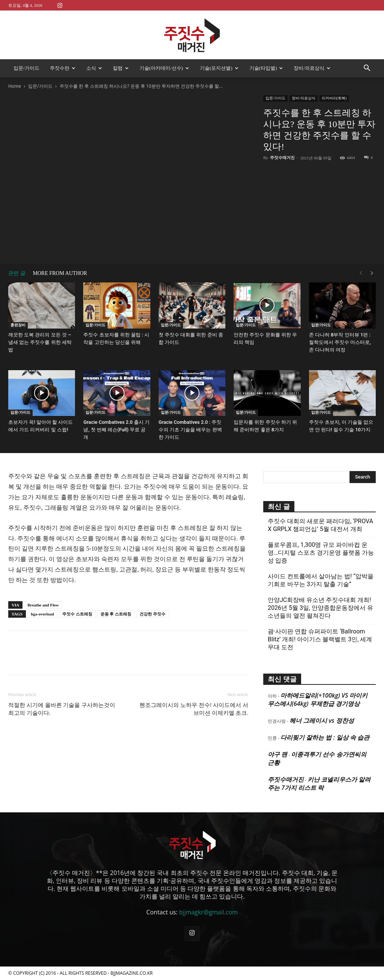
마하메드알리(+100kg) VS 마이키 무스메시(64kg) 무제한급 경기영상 (318, 699)
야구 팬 (277, 754)
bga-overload (42, 614)
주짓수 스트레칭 (77, 614)
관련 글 (17, 273)
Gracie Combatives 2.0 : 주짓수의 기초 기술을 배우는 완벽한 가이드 (190, 430)
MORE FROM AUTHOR (60, 273)
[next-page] (372, 273)
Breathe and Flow (43, 605)
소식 (94, 68)
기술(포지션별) (219, 68)
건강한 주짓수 (152, 614)
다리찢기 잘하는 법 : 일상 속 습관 (325, 737)
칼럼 (121, 68)
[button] (367, 69)
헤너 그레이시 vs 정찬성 (322, 720)
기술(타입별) (266, 68)
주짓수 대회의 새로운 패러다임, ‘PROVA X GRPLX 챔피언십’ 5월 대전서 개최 (320, 525)
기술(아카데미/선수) (164, 68)
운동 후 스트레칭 (116, 614)
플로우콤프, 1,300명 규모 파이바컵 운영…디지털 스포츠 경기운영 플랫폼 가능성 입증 (321, 553)
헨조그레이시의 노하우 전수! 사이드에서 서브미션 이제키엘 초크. (194, 709)
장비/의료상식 (312, 68)
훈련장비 (18, 325)
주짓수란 (63, 68)
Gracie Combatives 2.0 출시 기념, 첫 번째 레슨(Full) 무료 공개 (116, 430)
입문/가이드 (26, 68)
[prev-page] (361, 273)
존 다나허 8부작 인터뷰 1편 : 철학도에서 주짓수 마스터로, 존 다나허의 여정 (340, 342)
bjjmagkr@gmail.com (208, 912)
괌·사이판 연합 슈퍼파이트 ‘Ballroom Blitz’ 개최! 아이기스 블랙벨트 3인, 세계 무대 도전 (320, 639)
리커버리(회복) (334, 98)
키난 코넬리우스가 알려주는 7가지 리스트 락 (319, 783)
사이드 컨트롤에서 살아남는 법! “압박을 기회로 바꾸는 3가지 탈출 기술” (321, 580)
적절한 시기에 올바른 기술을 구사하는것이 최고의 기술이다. (62, 709)
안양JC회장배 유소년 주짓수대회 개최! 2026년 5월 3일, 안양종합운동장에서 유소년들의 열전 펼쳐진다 (320, 608)
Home (15, 86)
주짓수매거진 (282, 158)
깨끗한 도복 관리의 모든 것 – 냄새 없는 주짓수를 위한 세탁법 (40, 342)
